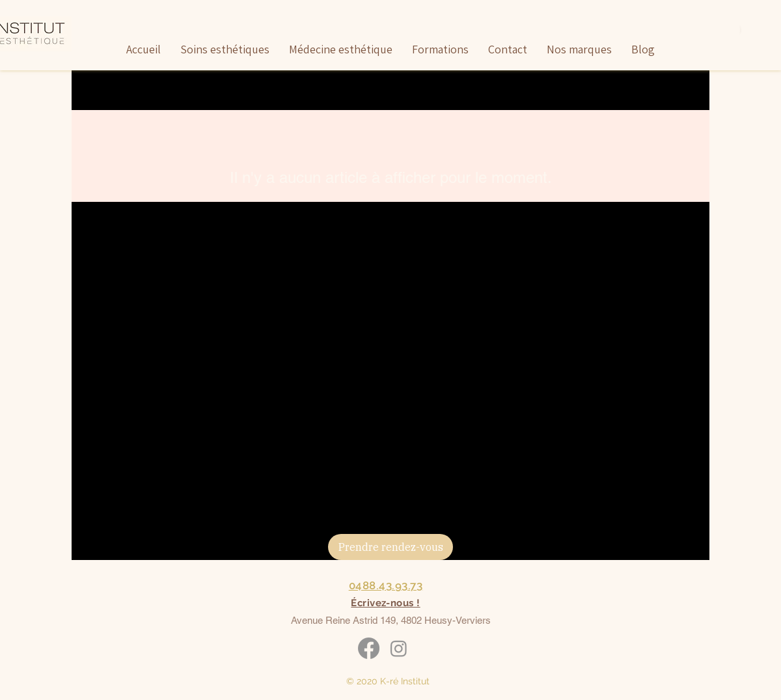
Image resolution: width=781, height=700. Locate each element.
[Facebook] (369, 648)
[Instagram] (399, 648)
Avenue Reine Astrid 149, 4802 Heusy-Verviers (391, 620)
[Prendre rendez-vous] (390, 547)
